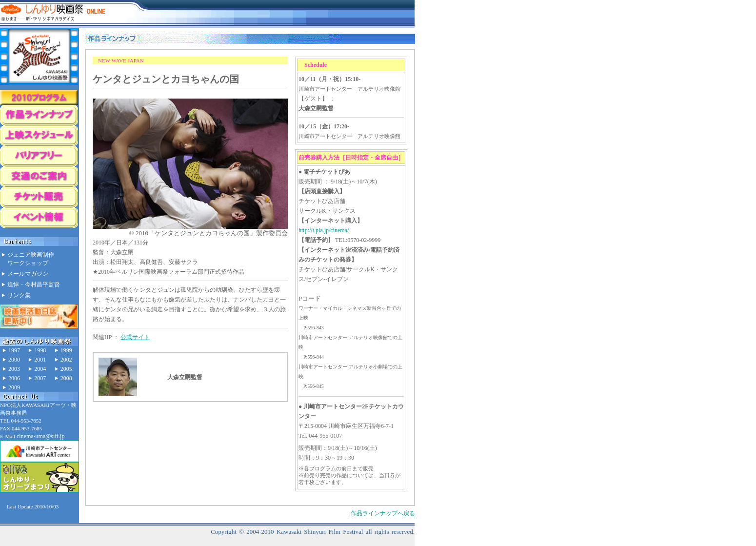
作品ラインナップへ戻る (383, 513)
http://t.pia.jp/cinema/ (324, 230)
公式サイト (135, 337)
